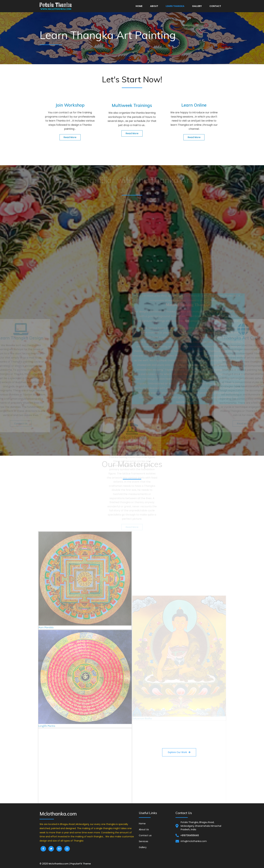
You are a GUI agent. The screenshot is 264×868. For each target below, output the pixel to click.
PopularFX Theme (81, 864)
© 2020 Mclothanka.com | (55, 864)
